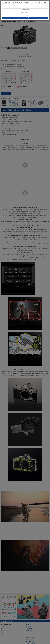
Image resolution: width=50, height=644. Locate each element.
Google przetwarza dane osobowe (30, 5)
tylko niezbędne (25, 10)
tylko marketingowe (25, 15)
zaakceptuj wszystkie (25, 18)
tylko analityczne (25, 12)
